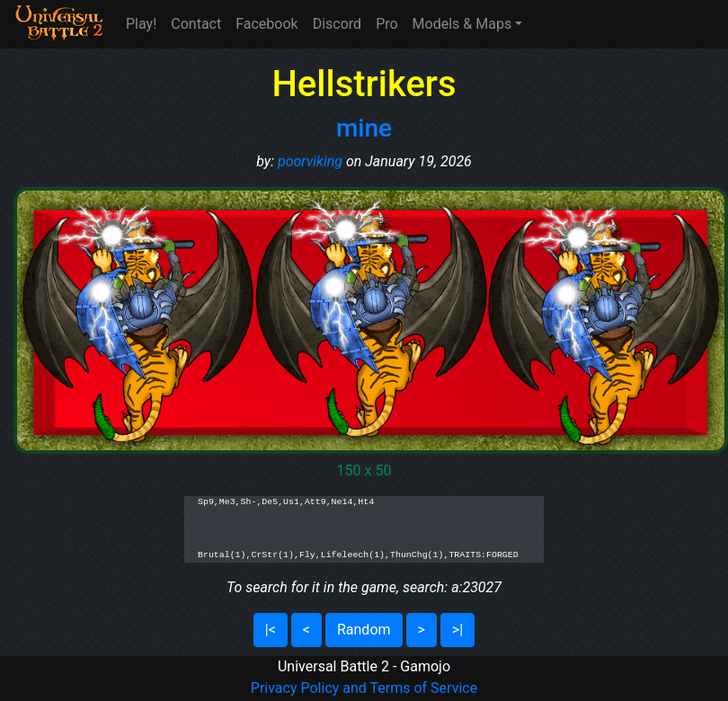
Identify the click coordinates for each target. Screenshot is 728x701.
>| (457, 630)
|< (271, 630)
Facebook (266, 24)
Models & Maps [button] (462, 24)
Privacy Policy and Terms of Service (364, 688)
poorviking (310, 161)
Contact (196, 24)
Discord (337, 24)
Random (364, 630)
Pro (386, 24)
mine (364, 128)
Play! (141, 24)
